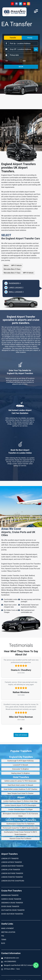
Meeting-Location (8, 932)
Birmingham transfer (10, 895)
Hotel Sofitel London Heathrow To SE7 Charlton (20, 789)
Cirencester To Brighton (20, 769)
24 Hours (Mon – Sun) (12, 969)
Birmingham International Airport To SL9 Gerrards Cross (20, 815)
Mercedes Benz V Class (12, 273)
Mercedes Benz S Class (12, 269)
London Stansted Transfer (12, 877)
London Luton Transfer (11, 870)
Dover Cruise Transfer (10, 906)
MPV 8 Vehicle (28, 273)
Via (36, 49)
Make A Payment (8, 928)
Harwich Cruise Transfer (11, 899)
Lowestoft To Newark (21, 765)
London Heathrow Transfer (12, 866)
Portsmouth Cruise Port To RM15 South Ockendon (21, 828)
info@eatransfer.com (11, 958)
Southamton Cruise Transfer (13, 910)
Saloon (6, 265)
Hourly (30, 38)
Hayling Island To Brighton (20, 773)
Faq (3, 936)
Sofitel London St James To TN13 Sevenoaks (20, 781)
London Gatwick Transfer (11, 862)
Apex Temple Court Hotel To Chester (20, 793)
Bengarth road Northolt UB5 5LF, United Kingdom (21, 965)
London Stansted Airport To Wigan (20, 809)
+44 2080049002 (10, 962)
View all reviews (21, 735)
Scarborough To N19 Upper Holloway (21, 761)
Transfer (13, 38)
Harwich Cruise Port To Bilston (20, 839)
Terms (4, 940)
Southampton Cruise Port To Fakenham (21, 824)
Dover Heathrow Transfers (12, 914)
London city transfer (10, 859)
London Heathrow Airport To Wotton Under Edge (20, 801)
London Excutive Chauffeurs (13, 881)
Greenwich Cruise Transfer (12, 903)
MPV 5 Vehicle (17, 265)
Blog (3, 943)
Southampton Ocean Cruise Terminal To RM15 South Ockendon (20, 833)
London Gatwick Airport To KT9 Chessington (20, 805)
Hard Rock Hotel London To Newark (20, 785)
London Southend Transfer (12, 873)
